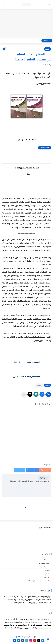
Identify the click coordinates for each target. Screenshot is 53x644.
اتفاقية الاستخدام (45, 563)
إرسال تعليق (44, 478)
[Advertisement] (26, 24)
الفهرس (47, 574)
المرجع (18, 636)
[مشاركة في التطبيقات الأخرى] (24, 394)
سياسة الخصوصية (44, 567)
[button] (42, 394)
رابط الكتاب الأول (27, 362)
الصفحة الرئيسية (45, 560)
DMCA (48, 570)
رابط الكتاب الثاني (26, 377)
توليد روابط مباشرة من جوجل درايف (39, 581)
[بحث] (4, 5)
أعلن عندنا (47, 577)
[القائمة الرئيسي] (49, 5)
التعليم (47, 49)
